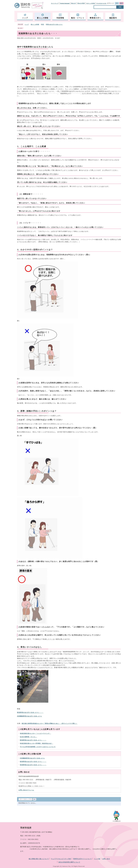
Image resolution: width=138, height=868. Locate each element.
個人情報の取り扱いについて (39, 859)
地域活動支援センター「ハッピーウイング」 (35, 733)
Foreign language (65, 3)
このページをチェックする (25, 799)
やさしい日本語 (91, 3)
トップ (27, 24)
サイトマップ (55, 3)
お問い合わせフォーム (26, 790)
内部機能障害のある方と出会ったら (29, 716)
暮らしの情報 (35, 24)
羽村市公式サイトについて (83, 859)
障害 (43, 24)
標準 (117, 3)
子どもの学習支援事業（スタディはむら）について (38, 747)
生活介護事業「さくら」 (29, 737)
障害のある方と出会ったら (54, 24)
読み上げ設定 (81, 3)
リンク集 (97, 859)
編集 (35, 799)
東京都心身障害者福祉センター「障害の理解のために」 (50, 723)
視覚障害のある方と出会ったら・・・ (33, 765)
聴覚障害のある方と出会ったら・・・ (30, 712)
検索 (120, 7)
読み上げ (73, 3)
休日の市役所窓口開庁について (69, 862)
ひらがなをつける (101, 3)
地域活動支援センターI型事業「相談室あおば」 (37, 743)
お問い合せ (106, 859)
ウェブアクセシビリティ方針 (61, 859)
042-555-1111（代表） (33, 836)
